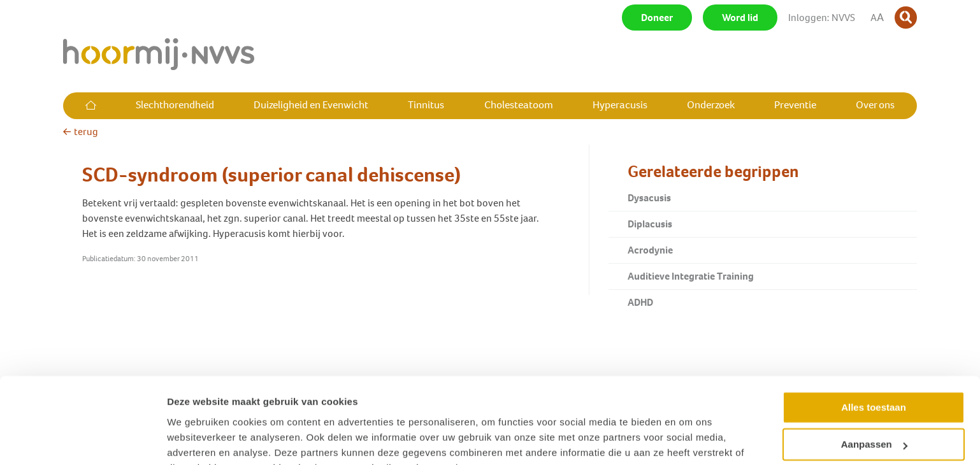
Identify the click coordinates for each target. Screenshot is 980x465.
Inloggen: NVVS (822, 18)
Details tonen (197, 440)
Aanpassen (874, 381)
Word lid (740, 18)
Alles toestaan (874, 344)
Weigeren (873, 419)
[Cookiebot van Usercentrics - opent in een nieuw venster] (83, 440)
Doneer (657, 18)
